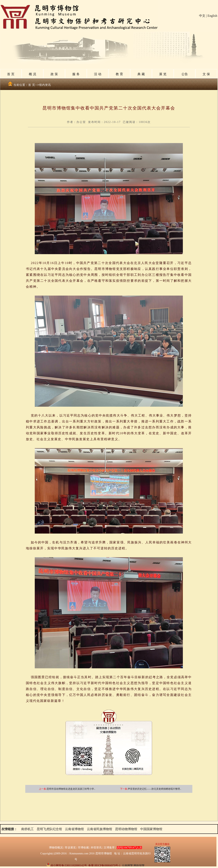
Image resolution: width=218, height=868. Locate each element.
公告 (185, 74)
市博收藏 (83, 848)
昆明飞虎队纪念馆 (49, 829)
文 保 (206, 74)
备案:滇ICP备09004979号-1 (104, 866)
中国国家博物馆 (151, 829)
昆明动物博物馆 (126, 829)
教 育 (119, 74)
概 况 (32, 74)
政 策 (54, 74)
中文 (202, 16)
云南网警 (127, 866)
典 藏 (141, 74)
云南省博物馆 (74, 829)
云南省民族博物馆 (100, 829)
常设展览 (70, 848)
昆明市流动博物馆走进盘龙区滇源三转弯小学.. (71, 789)
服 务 (76, 74)
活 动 (98, 74)
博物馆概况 (56, 848)
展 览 (163, 74)
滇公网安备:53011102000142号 (67, 866)
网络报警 (139, 866)
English (212, 16)
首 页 (11, 74)
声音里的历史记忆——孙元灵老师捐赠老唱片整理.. (154, 789)
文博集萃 (109, 848)
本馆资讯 (96, 848)
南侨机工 (27, 829)
